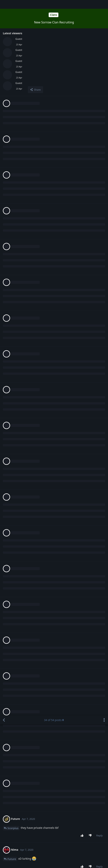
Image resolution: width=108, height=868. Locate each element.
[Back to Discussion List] (4, 4)
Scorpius (13, 112)
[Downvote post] (91, 120)
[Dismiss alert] (90, 860)
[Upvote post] (83, 120)
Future (12, 143)
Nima (11, 214)
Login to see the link (48, 809)
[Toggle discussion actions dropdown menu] (104, 4)
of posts (54, 4)
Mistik (11, 448)
